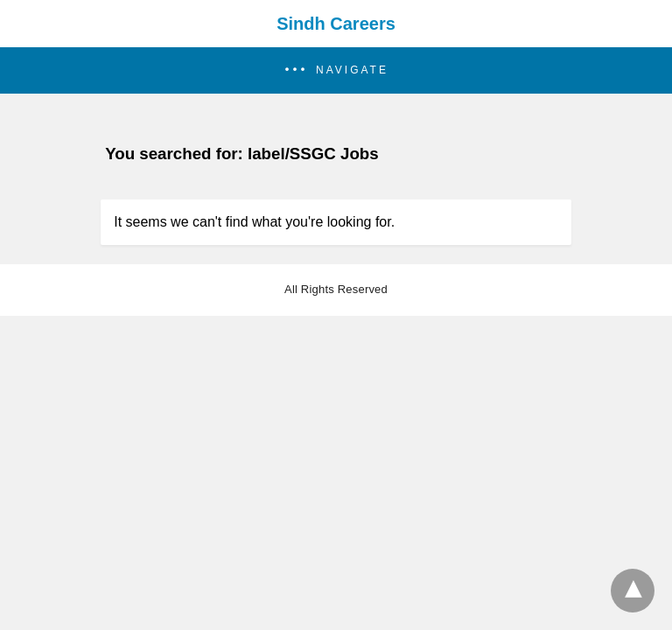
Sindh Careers (336, 24)
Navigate (352, 70)
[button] (336, 70)
